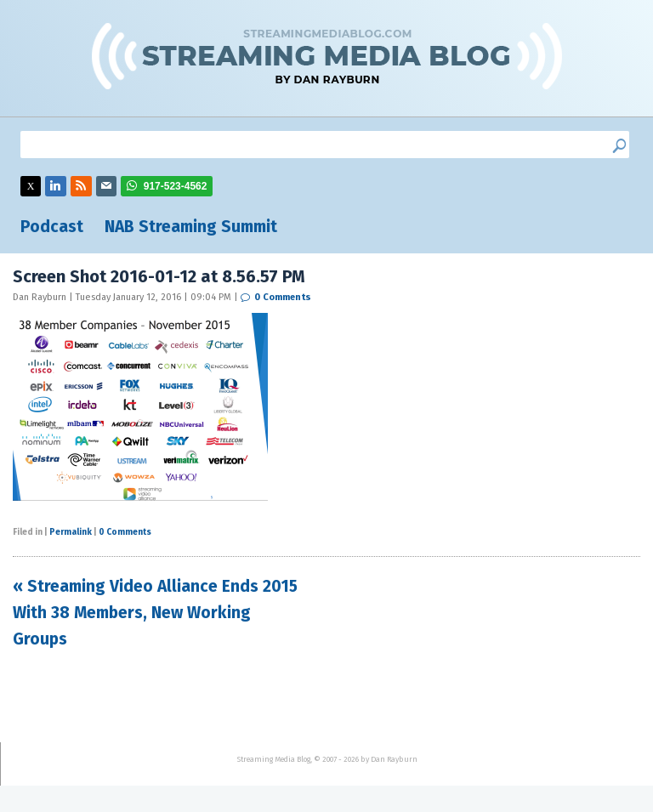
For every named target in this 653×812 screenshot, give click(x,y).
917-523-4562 (176, 186)
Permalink (71, 532)
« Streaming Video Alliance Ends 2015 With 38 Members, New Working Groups (155, 612)
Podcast (52, 227)
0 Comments (283, 297)
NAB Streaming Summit (191, 227)
